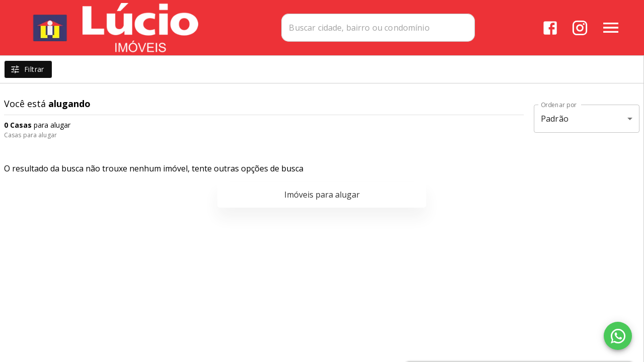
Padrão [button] (555, 119)
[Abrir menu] (611, 28)
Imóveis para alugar (322, 195)
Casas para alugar (30, 135)
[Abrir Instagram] (580, 28)
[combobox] (378, 28)
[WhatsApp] (618, 336)
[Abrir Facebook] (550, 28)
